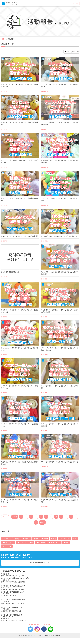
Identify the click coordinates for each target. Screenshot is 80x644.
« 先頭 (15, 517)
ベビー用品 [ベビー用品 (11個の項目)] (42, 542)
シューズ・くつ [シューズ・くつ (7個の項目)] (55, 542)
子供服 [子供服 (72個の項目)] (46, 539)
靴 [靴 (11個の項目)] (32, 542)
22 (61, 517)
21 (56, 517)
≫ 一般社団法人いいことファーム (40, 624)
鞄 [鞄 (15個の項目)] (75, 539)
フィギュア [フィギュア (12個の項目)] (23, 542)
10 (31, 517)
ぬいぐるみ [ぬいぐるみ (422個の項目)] (8, 539)
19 (46, 517)
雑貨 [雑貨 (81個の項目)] (37, 539)
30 (71, 517)
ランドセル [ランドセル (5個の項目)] (8, 546)
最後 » (42, 522)
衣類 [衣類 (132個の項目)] (18, 539)
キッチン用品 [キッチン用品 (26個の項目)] (65, 539)
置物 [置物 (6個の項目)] (67, 542)
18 (41, 517)
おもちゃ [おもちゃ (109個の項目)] (27, 539)
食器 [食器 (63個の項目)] (54, 539)
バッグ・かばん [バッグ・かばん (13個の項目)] (9, 542)
